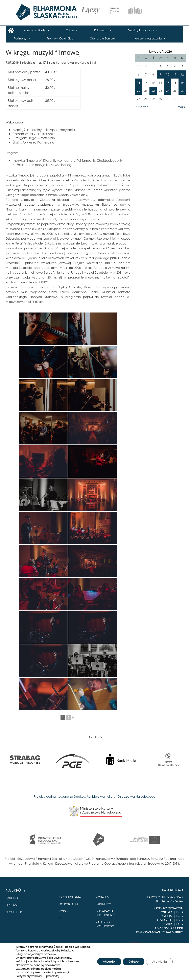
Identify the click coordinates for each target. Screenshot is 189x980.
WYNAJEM (103, 897)
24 (168, 91)
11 (175, 74)
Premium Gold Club (60, 38)
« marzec (142, 107)
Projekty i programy (141, 30)
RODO (63, 911)
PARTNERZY (103, 904)
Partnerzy (20, 38)
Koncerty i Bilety (35, 30)
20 (139, 91)
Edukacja (101, 30)
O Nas (70, 30)
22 (153, 91)
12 (182, 74)
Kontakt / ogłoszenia (148, 38)
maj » (181, 107)
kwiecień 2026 (160, 51)
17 (168, 82)
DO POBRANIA (69, 904)
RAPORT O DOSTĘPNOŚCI (105, 924)
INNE (62, 918)
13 (139, 82)
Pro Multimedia (173, 946)
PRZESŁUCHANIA (70, 897)
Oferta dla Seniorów (104, 38)
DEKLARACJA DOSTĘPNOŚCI (105, 913)
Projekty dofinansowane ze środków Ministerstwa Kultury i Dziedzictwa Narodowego (94, 796)
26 (182, 91)
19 (182, 82)
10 (168, 74)
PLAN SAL (12, 905)
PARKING (12, 898)
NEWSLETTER (14, 912)
